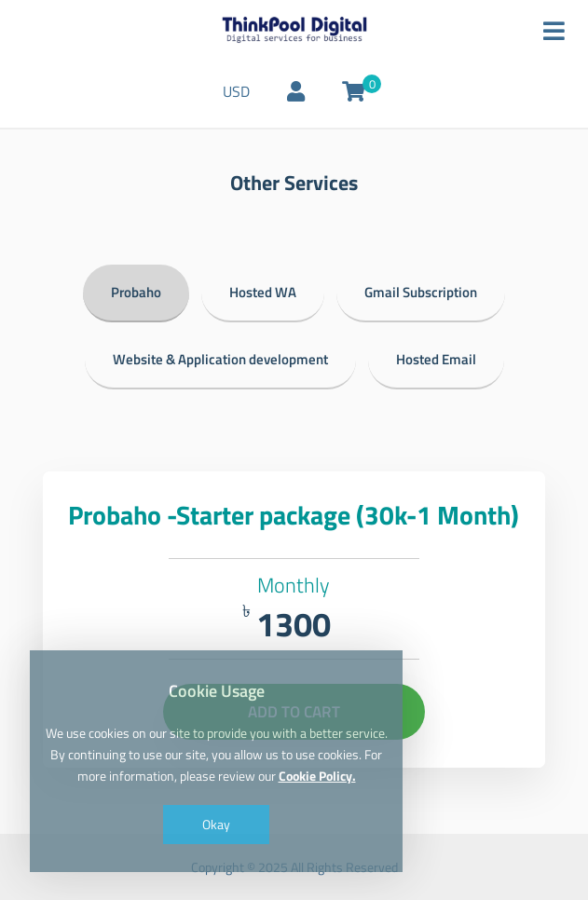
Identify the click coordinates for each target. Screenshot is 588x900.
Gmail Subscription (421, 292)
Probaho (136, 292)
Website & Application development (220, 359)
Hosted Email (436, 359)
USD (236, 91)
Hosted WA (263, 292)
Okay (216, 824)
